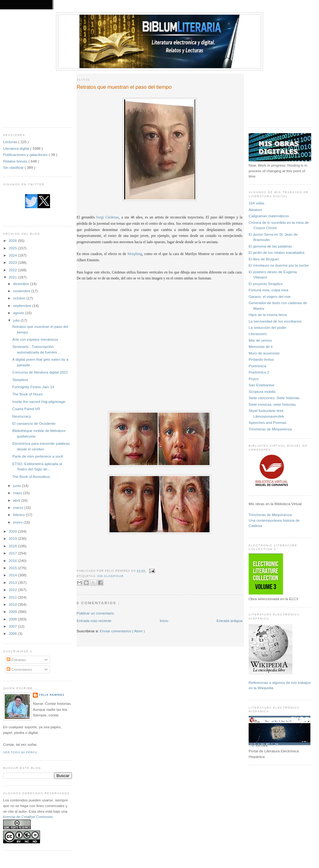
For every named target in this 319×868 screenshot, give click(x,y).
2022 (13, 270)
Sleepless (20, 380)
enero (18, 522)
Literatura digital (17, 148)
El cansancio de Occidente (34, 423)
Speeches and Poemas (268, 422)
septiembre (23, 306)
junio (18, 486)
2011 (13, 597)
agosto (19, 313)
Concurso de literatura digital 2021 (40, 372)
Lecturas (11, 142)
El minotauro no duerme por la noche (279, 265)
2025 (13, 248)
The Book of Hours (27, 394)
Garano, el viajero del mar (270, 296)
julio (17, 320)
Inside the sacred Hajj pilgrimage (39, 401)
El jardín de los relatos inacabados (277, 252)
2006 (13, 633)
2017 (13, 553)
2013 (13, 582)
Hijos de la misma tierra (268, 315)
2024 (13, 255)
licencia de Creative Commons (28, 817)
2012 (13, 590)
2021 (13, 277)
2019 (13, 538)
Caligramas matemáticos (269, 216)
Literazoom (258, 334)
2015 (13, 568)
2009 (13, 612)
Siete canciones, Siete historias (274, 398)
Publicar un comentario (95, 613)
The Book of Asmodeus (31, 477)
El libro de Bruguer (264, 259)
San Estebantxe (262, 385)
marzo (19, 507)
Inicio (164, 621)
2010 (13, 604)
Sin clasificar (14, 167)
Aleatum (255, 210)
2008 (13, 619)
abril (17, 500)
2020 (13, 531)
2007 (13, 626)
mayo (18, 493)
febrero (19, 515)
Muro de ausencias (264, 353)
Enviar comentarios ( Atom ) (122, 631)
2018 (13, 546)
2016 (13, 561)
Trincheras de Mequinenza (270, 429)
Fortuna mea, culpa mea (268, 290)
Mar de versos (260, 340)
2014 (13, 575)
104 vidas (256, 203)
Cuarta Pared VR (26, 409)
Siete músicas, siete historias (272, 404)
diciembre (22, 284)
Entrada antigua (229, 621)
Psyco (254, 379)
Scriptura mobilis (262, 391)
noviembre (22, 291)
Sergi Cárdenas (107, 217)
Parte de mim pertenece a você (38, 456)
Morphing (135, 254)
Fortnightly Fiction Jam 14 (33, 387)
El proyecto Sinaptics (266, 284)
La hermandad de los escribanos (275, 321)
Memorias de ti (261, 346)
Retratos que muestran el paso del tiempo (124, 87)
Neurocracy (22, 416)
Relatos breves (16, 161)
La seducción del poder (268, 327)
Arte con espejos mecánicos (35, 339)
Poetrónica (257, 366)
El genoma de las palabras (270, 246)
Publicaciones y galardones (26, 155)
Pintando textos (261, 359)
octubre (20, 298)
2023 (13, 262)
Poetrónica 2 (259, 372)
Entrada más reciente (94, 621)
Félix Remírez (52, 695)
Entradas (16, 660)
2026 (13, 241)
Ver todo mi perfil (20, 752)
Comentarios (19, 669)
